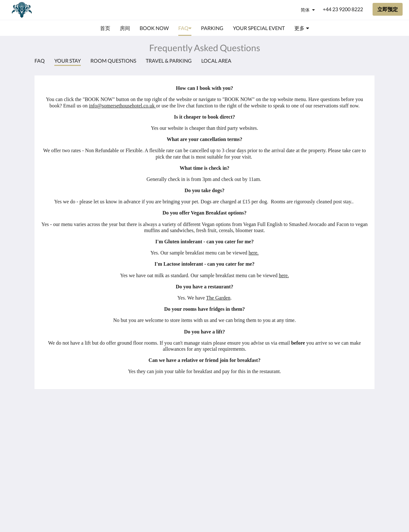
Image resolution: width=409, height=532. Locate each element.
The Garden (218, 298)
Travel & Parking (169, 61)
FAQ (40, 61)
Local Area (216, 61)
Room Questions (113, 61)
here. (254, 253)
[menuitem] (105, 28)
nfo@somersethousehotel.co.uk (123, 106)
